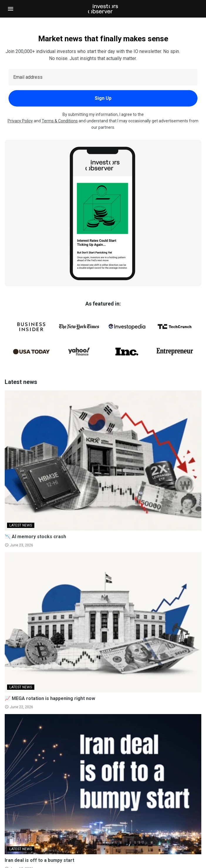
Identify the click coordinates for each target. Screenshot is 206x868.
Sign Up (103, 98)
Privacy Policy (20, 121)
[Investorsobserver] (103, 9)
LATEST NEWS (21, 525)
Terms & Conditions (60, 121)
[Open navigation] (11, 9)
